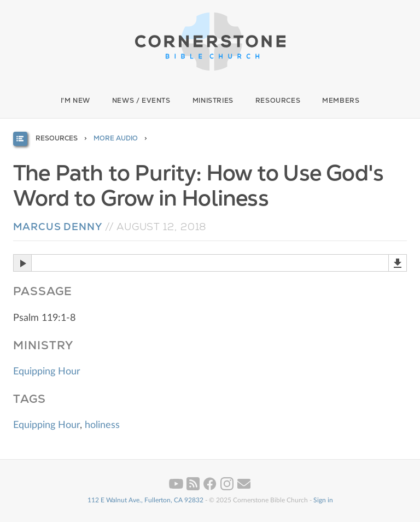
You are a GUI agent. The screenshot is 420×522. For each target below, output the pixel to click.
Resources (278, 101)
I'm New (75, 101)
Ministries (213, 101)
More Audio (116, 138)
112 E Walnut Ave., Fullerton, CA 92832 (145, 500)
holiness (102, 425)
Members (341, 101)
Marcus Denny (58, 227)
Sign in (323, 500)
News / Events (141, 101)
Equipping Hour (47, 372)
